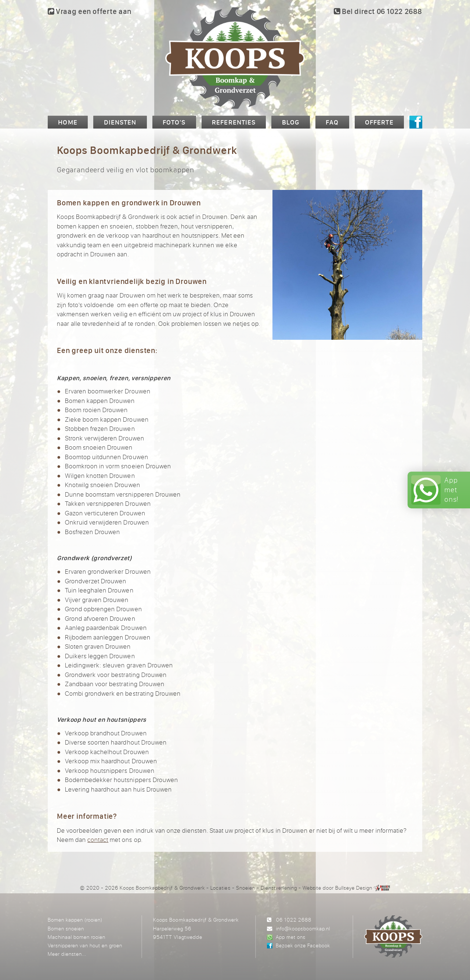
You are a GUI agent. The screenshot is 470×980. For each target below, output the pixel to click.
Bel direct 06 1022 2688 (378, 11)
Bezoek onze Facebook (303, 945)
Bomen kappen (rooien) (75, 920)
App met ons (291, 937)
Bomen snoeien (66, 928)
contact (98, 840)
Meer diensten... (67, 954)
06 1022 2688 (294, 920)
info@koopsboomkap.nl (303, 928)
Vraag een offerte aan (90, 11)
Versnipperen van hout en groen (85, 945)
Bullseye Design (354, 888)
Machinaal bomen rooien (77, 937)
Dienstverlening (279, 888)
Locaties (220, 888)
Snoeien (246, 888)
